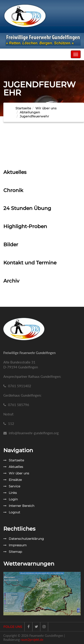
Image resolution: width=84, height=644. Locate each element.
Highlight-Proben (25, 226)
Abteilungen (30, 112)
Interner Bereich (19, 506)
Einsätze (13, 480)
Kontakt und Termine (30, 263)
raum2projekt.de (32, 640)
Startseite (23, 108)
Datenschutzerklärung (24, 539)
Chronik (13, 190)
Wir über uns (16, 473)
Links (10, 493)
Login (11, 499)
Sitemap (13, 552)
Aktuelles (15, 172)
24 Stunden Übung (27, 208)
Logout (12, 512)
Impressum (15, 545)
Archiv (11, 281)
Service (12, 486)
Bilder (11, 245)
